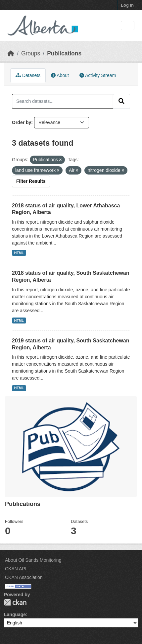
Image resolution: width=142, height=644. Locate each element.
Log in (127, 5)
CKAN (15, 602)
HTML (19, 253)
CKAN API (16, 569)
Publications (64, 53)
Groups (31, 53)
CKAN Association (24, 577)
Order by (22, 122)
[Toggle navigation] (128, 26)
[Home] (11, 53)
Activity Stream (98, 75)
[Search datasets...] (63, 101)
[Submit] (121, 101)
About (60, 75)
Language (15, 614)
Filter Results (31, 181)
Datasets (28, 75)
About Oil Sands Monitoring (33, 560)
